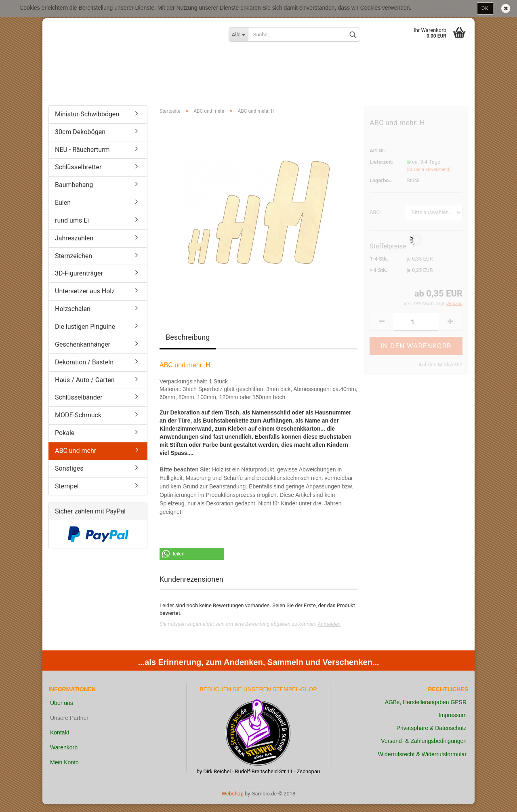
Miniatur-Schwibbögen (87, 122)
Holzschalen (73, 317)
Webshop (233, 801)
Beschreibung (188, 345)
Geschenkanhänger (83, 352)
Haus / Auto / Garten (85, 388)
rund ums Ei (72, 228)
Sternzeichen (74, 264)
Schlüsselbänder (79, 405)
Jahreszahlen (74, 246)
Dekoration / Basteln (84, 370)
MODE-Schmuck (78, 423)
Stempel (67, 494)
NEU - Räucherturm (82, 157)
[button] (192, 562)
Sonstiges (69, 476)
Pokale (65, 441)
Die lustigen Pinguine (85, 334)
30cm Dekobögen (80, 140)
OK (485, 8)
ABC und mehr (76, 458)
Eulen (63, 210)
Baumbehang (74, 192)
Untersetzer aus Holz (85, 299)
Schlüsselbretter (78, 175)
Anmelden (329, 632)
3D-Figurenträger (79, 281)
